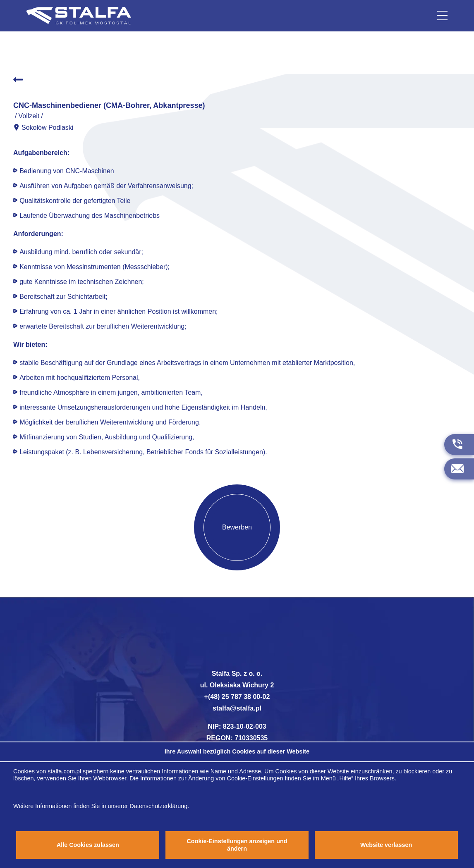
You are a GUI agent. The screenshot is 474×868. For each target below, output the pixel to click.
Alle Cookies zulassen (88, 845)
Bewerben (237, 527)
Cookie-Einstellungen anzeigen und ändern (237, 845)
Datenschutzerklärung (158, 806)
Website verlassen (386, 845)
